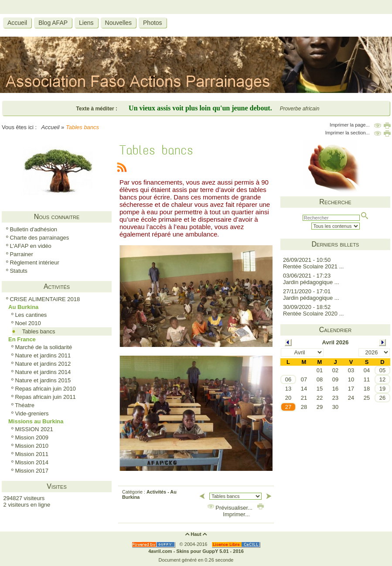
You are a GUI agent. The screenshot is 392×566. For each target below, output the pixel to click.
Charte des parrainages (39, 238)
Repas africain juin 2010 (45, 389)
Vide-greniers (32, 413)
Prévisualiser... (231, 508)
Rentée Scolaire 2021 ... (313, 266)
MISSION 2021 (34, 429)
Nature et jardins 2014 (43, 372)
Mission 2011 (32, 454)
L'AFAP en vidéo (30, 246)
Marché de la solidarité (43, 347)
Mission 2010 (32, 446)
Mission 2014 (32, 462)
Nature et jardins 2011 (43, 355)
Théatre (25, 405)
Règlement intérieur (34, 262)
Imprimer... (243, 511)
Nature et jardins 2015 (43, 380)
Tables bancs (39, 331)
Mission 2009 (32, 437)
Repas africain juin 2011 (45, 397)
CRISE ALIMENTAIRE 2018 (45, 299)
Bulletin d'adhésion (33, 229)
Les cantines (31, 315)
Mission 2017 (32, 471)
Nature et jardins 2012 (43, 364)
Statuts (18, 271)
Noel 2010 (28, 323)
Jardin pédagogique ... (311, 282)
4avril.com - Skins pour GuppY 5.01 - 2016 (196, 551)
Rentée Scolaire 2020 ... (313, 314)
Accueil (50, 127)
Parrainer (21, 254)
